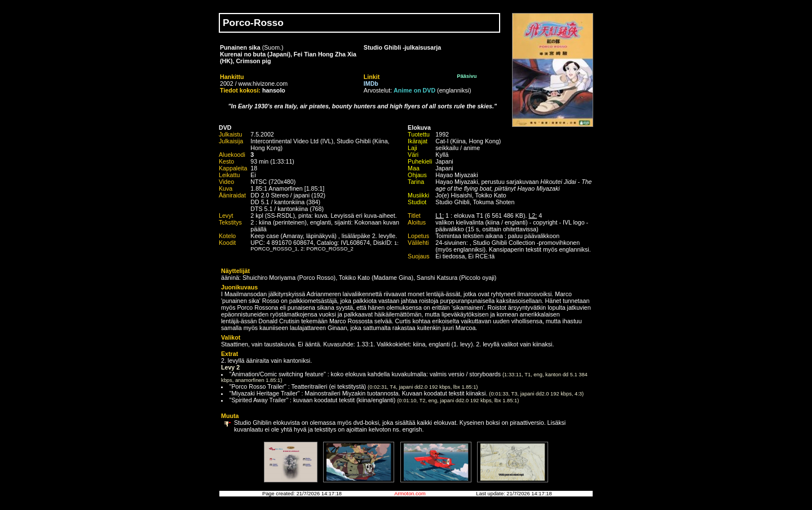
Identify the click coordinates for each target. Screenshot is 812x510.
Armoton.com (410, 494)
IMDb (371, 83)
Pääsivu (467, 76)
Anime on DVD (414, 90)
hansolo (274, 90)
